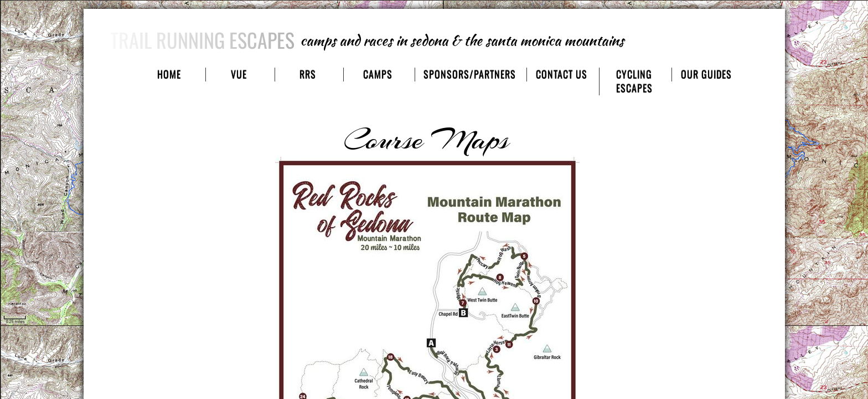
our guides (706, 75)
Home (169, 75)
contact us (562, 75)
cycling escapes (634, 81)
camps (378, 75)
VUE (239, 75)
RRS (308, 75)
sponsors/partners (470, 75)
